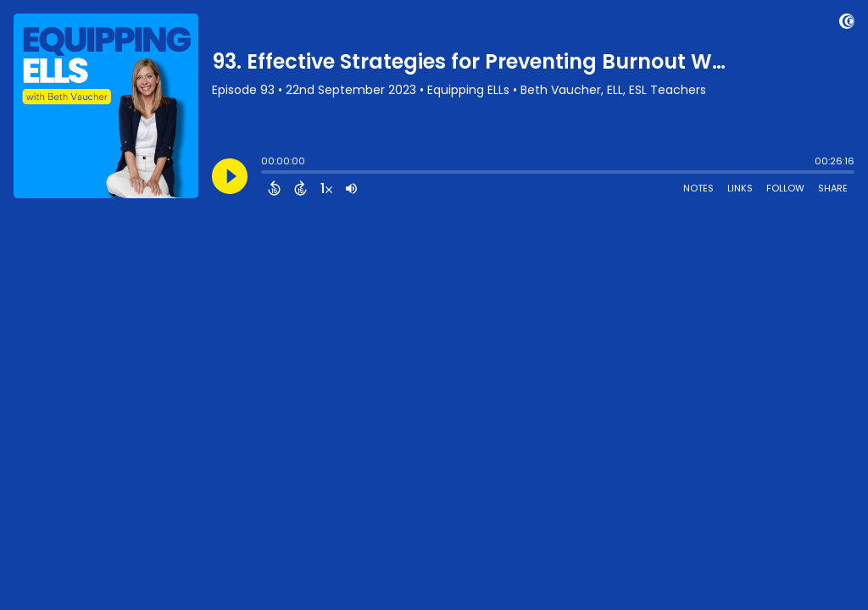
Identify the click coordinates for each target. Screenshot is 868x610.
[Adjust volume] (351, 188)
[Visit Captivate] (847, 24)
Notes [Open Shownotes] (698, 188)
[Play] (230, 176)
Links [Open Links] (740, 188)
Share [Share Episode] (833, 188)
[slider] (265, 174)
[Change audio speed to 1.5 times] (326, 188)
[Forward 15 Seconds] (300, 188)
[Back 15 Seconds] (274, 188)
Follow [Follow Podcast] (785, 188)
